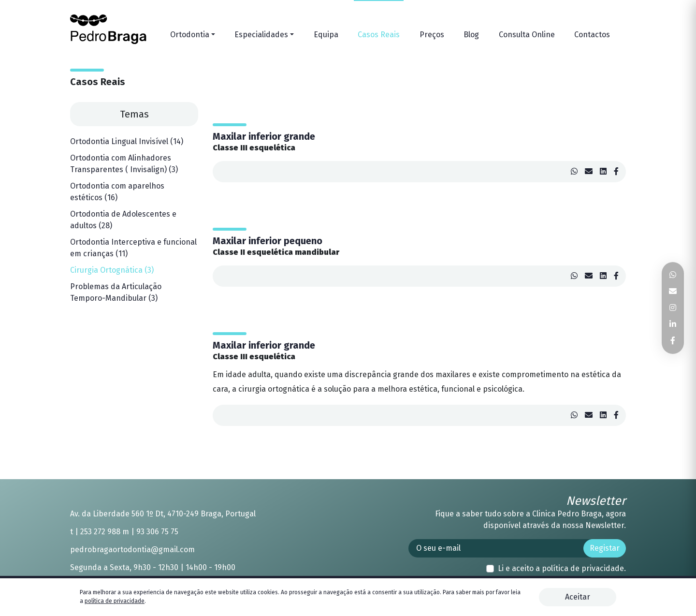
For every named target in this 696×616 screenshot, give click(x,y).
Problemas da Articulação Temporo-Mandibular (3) (116, 292)
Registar (605, 548)
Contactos (592, 35)
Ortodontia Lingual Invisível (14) (127, 141)
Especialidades (261, 35)
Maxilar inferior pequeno (268, 241)
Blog (471, 35)
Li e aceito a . (562, 568)
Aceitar (578, 597)
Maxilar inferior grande (264, 136)
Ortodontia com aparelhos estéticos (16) (117, 192)
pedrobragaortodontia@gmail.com (132, 550)
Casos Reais (379, 35)
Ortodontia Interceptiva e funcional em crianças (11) (133, 248)
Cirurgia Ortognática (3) (112, 270)
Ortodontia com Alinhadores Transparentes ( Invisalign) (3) (124, 164)
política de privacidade (583, 568)
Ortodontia (190, 35)
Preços (432, 35)
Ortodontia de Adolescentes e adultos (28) (123, 220)
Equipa (326, 35)
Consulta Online (527, 35)
